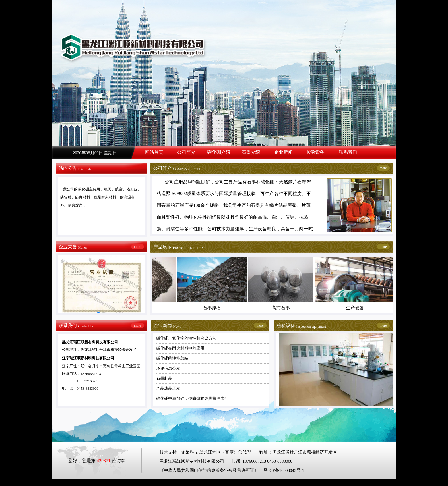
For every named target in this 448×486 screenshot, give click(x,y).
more (383, 168)
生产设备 (356, 308)
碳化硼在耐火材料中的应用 (180, 348)
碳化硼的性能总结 (172, 358)
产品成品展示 (168, 388)
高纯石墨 (282, 308)
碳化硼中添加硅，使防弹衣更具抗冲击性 (192, 399)
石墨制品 (164, 378)
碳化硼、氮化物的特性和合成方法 (186, 338)
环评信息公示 (168, 368)
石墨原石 (213, 308)
